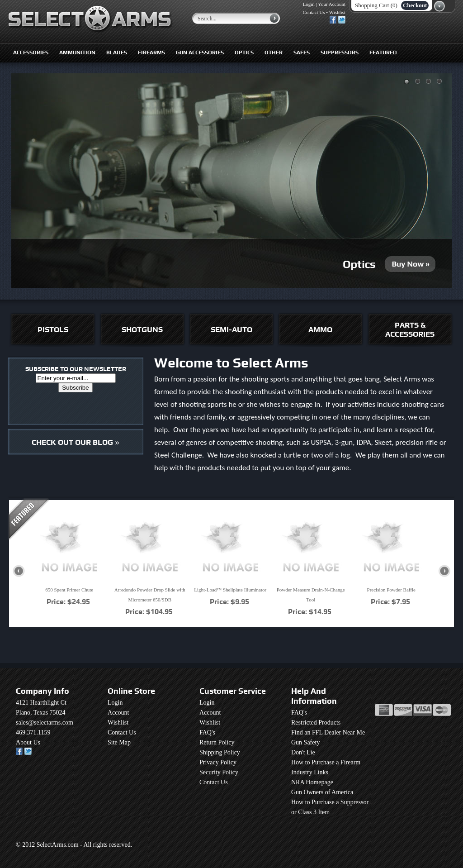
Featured (383, 52)
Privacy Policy (218, 762)
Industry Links (310, 772)
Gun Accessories (200, 52)
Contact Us (314, 12)
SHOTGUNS (142, 329)
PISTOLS (53, 329)
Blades (117, 52)
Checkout (415, 5)
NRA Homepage (312, 782)
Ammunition (77, 52)
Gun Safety (305, 742)
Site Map (119, 742)
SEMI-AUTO (231, 329)
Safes (302, 52)
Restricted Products (316, 723)
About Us (28, 742)
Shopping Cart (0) (376, 5)
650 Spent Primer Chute (69, 590)
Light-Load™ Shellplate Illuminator (230, 590)
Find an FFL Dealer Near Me (328, 732)
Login (309, 4)
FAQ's (207, 732)
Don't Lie (303, 752)
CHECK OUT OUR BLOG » (75, 442)
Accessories (31, 52)
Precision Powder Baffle (391, 590)
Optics (244, 52)
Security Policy (219, 772)
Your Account (332, 4)
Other (274, 52)
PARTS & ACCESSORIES (410, 329)
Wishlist (337, 12)
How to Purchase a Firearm (326, 762)
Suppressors (340, 52)
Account (118, 713)
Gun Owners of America (322, 792)
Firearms (151, 52)
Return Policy (217, 742)
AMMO (320, 329)
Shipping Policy (220, 752)
